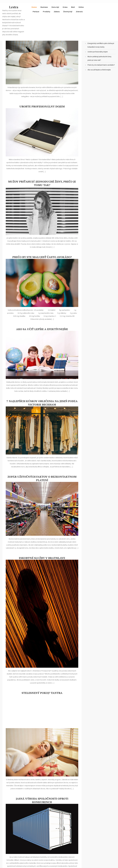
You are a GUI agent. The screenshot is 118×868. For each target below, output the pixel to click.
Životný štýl (68, 12)
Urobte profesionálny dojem (42, 106)
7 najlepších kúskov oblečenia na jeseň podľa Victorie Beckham (42, 403)
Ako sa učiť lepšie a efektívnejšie (42, 329)
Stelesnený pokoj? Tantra (42, 693)
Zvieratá (79, 12)
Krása (65, 7)
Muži (73, 7)
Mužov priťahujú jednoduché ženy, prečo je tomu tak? (42, 183)
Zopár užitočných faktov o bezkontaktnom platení (42, 478)
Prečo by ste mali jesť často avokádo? (42, 257)
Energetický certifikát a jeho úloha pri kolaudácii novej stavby (101, 45)
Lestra (14, 7)
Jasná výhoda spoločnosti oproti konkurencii (42, 800)
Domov (34, 7)
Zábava (57, 12)
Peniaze (36, 12)
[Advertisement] (42, 711)
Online (81, 7)
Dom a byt (55, 7)
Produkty (46, 12)
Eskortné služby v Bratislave (42, 558)
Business (44, 7)
